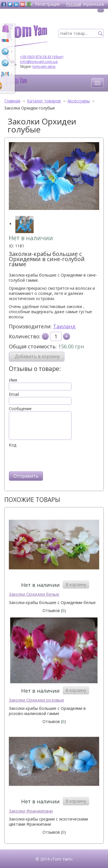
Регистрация (47, 4)
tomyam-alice (44, 66)
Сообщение (20, 409)
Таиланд (64, 326)
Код (13, 445)
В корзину (76, 584)
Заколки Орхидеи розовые (36, 700)
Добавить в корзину (37, 356)
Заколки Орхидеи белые (34, 594)
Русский (74, 4)
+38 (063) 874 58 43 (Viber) (42, 57)
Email (14, 394)
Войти (26, 4)
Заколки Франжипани (31, 811)
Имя (13, 380)
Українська (93, 4)
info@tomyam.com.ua (39, 61)
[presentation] (52, 459)
